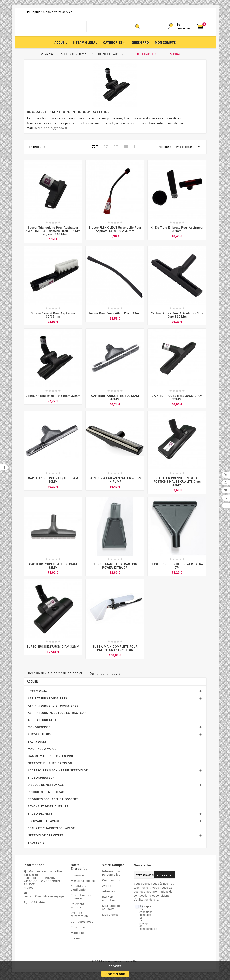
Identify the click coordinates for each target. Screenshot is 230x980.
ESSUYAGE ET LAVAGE (44, 824)
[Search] (138, 28)
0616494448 (38, 905)
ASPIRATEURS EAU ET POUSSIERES (53, 709)
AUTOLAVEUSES (39, 738)
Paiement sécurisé (77, 909)
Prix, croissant (189, 150)
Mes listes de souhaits (111, 911)
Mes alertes (110, 918)
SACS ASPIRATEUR (41, 781)
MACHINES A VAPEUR (43, 752)
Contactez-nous (82, 925)
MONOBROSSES (39, 730)
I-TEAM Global (38, 694)
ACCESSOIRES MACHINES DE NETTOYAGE (58, 774)
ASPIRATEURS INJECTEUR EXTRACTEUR (57, 716)
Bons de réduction (109, 902)
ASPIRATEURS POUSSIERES (47, 702)
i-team (75, 942)
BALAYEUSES (37, 745)
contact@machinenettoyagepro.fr (48, 900)
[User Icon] (180, 28)
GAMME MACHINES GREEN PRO (50, 759)
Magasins (78, 936)
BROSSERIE (36, 846)
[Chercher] (109, 28)
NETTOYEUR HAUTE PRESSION (50, 766)
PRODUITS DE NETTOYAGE (47, 795)
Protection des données (81, 900)
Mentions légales (83, 884)
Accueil (33, 685)
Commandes (111, 883)
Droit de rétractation (79, 918)
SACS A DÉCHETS (40, 817)
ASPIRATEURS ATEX (42, 723)
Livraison (77, 878)
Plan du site (79, 930)
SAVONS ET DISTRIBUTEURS (48, 810)
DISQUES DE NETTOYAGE (46, 788)
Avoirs (107, 889)
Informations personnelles (111, 876)
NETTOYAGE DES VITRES (46, 839)
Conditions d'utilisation (79, 891)
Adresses (109, 895)
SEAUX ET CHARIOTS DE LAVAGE (51, 831)
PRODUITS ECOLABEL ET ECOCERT (53, 802)
